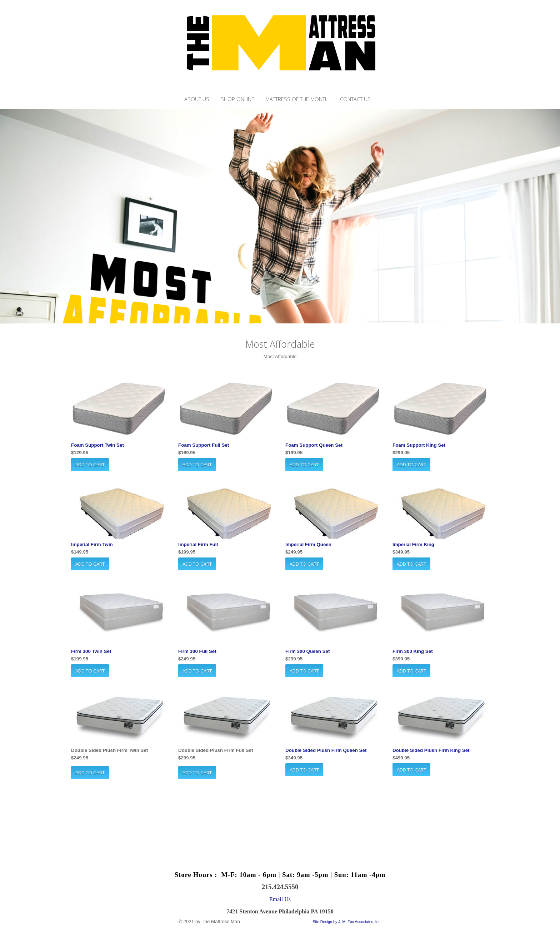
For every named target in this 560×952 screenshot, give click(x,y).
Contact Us (355, 99)
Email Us (280, 899)
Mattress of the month (297, 99)
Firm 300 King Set (413, 651)
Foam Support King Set (419, 445)
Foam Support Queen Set (314, 445)
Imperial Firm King (413, 544)
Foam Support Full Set (204, 445)
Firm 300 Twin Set (91, 651)
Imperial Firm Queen (308, 544)
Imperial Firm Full (198, 544)
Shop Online (237, 99)
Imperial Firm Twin (92, 544)
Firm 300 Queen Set (307, 651)
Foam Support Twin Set (97, 445)
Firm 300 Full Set (197, 651)
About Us (197, 99)
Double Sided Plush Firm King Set (431, 750)
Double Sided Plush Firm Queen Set (326, 750)
